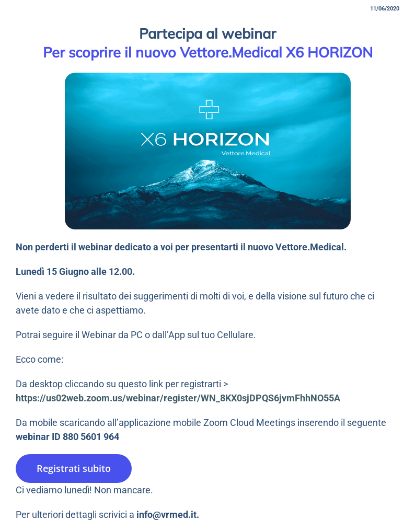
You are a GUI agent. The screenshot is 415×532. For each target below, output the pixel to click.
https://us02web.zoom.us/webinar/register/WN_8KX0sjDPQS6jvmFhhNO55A (178, 398)
